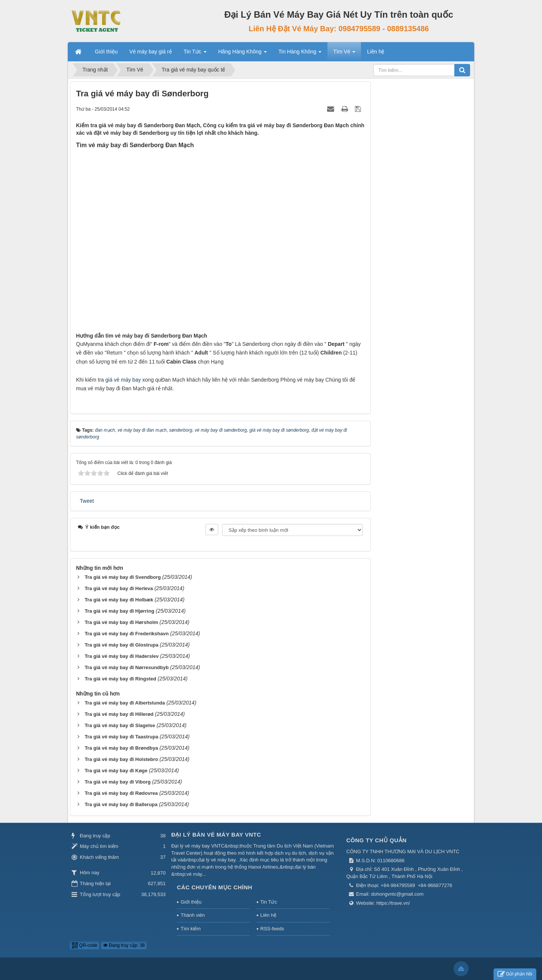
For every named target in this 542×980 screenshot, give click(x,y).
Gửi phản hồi (515, 974)
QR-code (84, 945)
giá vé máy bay (123, 380)
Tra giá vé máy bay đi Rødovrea (121, 793)
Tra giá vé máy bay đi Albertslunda (125, 703)
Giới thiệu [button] (106, 52)
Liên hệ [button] (376, 52)
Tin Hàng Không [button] (300, 54)
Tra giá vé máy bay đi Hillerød (119, 714)
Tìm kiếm (191, 929)
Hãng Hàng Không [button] (243, 54)
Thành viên (193, 915)
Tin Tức (269, 902)
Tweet (87, 501)
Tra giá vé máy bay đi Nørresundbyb (127, 667)
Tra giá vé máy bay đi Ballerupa (121, 804)
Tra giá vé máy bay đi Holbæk (119, 600)
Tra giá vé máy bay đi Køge (116, 771)
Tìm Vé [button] (344, 54)
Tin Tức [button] (195, 54)
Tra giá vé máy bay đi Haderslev (122, 656)
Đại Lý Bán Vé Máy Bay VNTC (216, 835)
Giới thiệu (191, 902)
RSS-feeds (272, 929)
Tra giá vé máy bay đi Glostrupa (122, 645)
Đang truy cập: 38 (124, 945)
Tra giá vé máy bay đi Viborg (118, 782)
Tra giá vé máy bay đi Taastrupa (122, 737)
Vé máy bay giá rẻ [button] (151, 52)
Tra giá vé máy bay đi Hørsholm (121, 622)
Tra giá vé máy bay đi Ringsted (120, 679)
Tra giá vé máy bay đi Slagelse (120, 725)
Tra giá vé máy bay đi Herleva (119, 588)
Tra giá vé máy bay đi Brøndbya (121, 748)
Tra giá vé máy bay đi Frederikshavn (127, 634)
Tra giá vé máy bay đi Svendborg (123, 577)
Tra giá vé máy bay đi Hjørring (120, 611)
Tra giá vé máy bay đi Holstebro (121, 759)
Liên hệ (268, 915)
